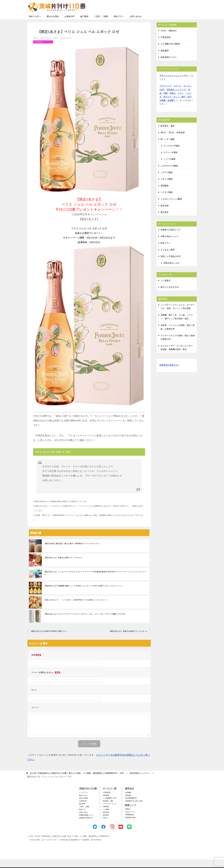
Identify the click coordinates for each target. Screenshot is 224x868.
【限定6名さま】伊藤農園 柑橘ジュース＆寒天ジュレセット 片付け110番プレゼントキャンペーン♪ (83, 594)
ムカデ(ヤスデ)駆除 (169, 174)
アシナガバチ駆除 (171, 154)
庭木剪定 (165, 221)
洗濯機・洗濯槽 (166, 109)
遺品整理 (165, 59)
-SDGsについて (130, 820)
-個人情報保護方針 (131, 807)
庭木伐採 (165, 214)
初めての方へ (35, 25)
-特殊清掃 (106, 815)
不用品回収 (166, 46)
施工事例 (84, 25)
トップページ (84, 801)
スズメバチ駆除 (170, 161)
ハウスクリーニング (172, 84)
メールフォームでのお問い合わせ (170, 17)
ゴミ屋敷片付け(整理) (170, 52)
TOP (76, 782)
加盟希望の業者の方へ (169, 374)
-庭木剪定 (106, 824)
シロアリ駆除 (167, 181)
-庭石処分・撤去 (108, 809)
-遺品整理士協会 (130, 826)
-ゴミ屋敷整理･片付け (110, 807)
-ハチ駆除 (106, 818)
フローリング (165, 94)
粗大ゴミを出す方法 (170, 296)
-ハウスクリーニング (109, 812)
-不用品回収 (107, 801)
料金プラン (119, 25)
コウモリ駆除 (167, 201)
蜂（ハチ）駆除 (168, 148)
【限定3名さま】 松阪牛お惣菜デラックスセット (63, 566)
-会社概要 (128, 801)
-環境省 (127, 817)
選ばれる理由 (53, 25)
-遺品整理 (106, 804)
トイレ (181, 102)
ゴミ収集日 (166, 289)
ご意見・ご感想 (101, 25)
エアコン (178, 94)
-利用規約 (128, 804)
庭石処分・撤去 (168, 134)
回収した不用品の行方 (171, 265)
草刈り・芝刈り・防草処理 (173, 141)
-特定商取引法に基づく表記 (134, 809)
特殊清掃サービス (169, 66)
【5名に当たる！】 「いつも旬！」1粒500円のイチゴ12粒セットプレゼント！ (76, 608)
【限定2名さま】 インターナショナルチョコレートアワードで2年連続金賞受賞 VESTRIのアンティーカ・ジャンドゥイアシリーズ (95, 581)
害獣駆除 (165, 194)
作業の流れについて (170, 245)
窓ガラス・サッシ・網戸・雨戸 (178, 105)
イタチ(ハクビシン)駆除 (171, 207)
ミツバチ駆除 (169, 167)
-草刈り (105, 826)
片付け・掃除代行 (169, 39)
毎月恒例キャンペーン (43, 50)
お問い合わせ (136, 25)
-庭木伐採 (106, 821)
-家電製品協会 (129, 823)
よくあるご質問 (168, 258)
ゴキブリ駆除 (167, 187)
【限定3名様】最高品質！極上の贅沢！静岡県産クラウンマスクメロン (72, 552)
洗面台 (172, 102)
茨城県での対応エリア (171, 238)
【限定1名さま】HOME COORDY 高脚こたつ (49, 640)
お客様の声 (69, 25)
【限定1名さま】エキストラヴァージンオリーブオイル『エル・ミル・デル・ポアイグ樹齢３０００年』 (85, 622)
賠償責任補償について (86, 824)
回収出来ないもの (171, 271)
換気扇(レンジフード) (176, 98)
